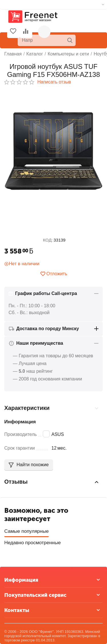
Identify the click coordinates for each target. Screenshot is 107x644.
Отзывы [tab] (52, 482)
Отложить (54, 274)
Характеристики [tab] (52, 408)
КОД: (48, 240)
